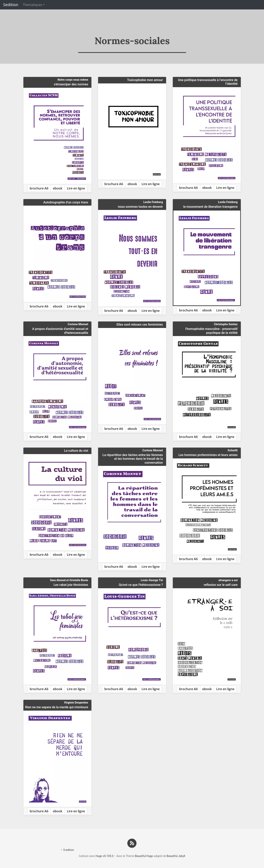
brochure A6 (39, 188)
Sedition (11, 5)
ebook (58, 188)
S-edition (69, 850)
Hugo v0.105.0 (104, 856)
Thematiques (33, 5)
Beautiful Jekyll (176, 856)
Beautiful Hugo (144, 856)
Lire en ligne (76, 188)
